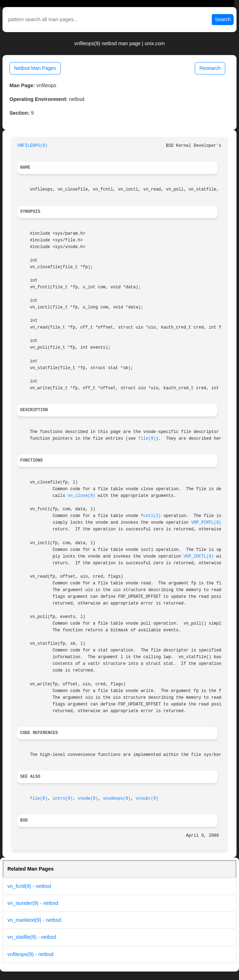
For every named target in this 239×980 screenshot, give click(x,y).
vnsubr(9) (147, 799)
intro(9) (63, 799)
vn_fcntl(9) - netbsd (29, 886)
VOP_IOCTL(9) (199, 557)
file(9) (147, 439)
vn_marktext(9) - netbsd (34, 920)
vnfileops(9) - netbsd (30, 954)
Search (223, 19)
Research (210, 68)
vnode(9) (88, 799)
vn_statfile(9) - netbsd (32, 937)
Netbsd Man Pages (35, 68)
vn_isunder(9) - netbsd (33, 903)
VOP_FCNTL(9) (206, 523)
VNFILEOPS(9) (32, 146)
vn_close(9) (82, 496)
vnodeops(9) (117, 799)
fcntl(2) (151, 516)
